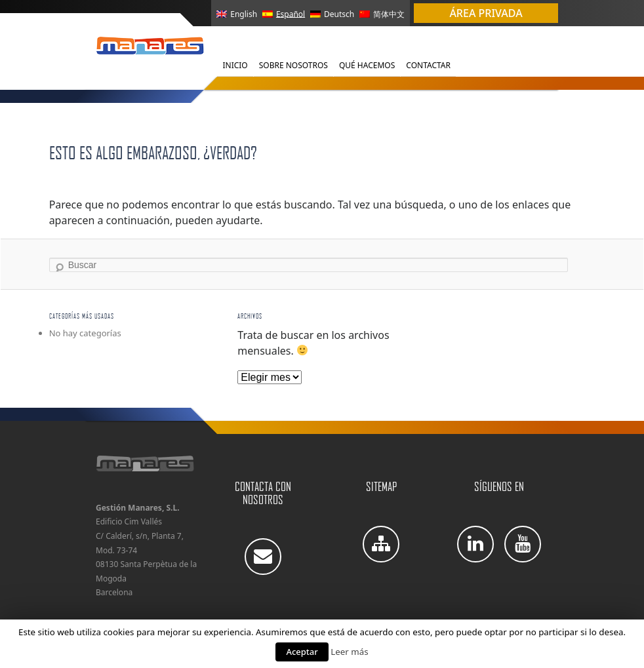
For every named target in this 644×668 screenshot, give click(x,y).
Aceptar (302, 652)
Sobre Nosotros (293, 65)
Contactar (428, 65)
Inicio (235, 65)
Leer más (349, 652)
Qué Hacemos (367, 65)
